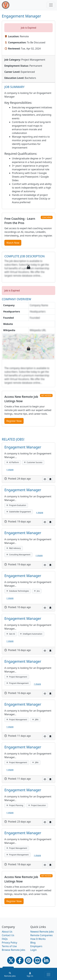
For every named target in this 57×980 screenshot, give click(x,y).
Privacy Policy (9, 943)
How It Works (38, 939)
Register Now (14, 421)
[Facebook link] (20, 960)
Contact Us (8, 935)
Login (34, 950)
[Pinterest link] (29, 960)
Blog (33, 943)
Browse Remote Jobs (14, 950)
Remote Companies (42, 935)
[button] (45, 479)
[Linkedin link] (46, 960)
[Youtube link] (37, 960)
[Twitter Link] (11, 960)
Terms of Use (9, 946)
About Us (7, 932)
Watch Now (13, 243)
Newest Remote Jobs (42, 932)
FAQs (5, 939)
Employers (36, 946)
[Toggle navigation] (51, 5)
